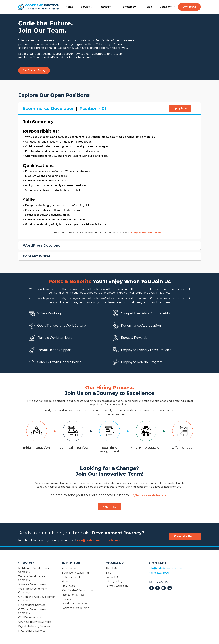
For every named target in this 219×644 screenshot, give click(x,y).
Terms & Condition (117, 586)
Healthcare (69, 586)
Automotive (69, 568)
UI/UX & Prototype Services (35, 622)
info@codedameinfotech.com (99, 540)
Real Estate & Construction (78, 590)
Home (69, 7)
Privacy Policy (114, 582)
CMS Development (30, 617)
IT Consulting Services (32, 605)
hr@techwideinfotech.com (150, 495)
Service (87, 7)
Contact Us (189, 7)
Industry (107, 7)
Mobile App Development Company (34, 570)
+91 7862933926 (159, 573)
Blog (149, 7)
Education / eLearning (75, 573)
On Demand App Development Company (37, 599)
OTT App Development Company (33, 611)
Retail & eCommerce (74, 604)
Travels (66, 599)
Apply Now (180, 108)
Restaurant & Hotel (74, 595)
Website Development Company (32, 578)
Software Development (33, 584)
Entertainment (71, 577)
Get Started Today (34, 70)
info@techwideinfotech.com (148, 233)
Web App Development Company (33, 591)
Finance (67, 582)
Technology (130, 7)
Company (167, 7)
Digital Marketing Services (34, 626)
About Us (111, 568)
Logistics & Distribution (76, 608)
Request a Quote (185, 536)
